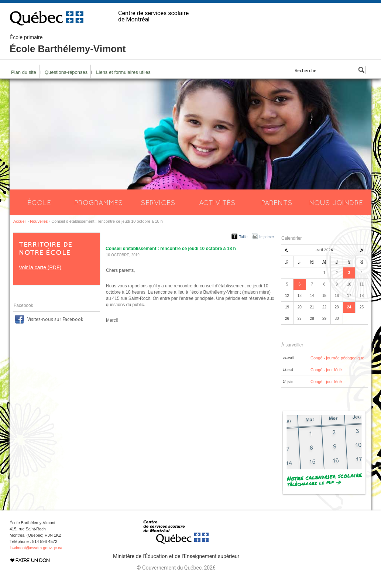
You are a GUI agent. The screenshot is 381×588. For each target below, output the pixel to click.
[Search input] (325, 70)
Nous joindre (336, 202)
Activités (217, 202)
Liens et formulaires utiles (123, 72)
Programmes (99, 202)
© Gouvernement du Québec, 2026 (176, 568)
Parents (277, 202)
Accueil (20, 221)
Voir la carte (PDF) (40, 267)
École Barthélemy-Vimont (68, 44)
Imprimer (267, 237)
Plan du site (24, 72)
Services (158, 202)
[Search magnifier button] (361, 70)
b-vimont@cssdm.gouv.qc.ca (36, 548)
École (39, 202)
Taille (243, 237)
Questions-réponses (66, 72)
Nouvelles (39, 221)
